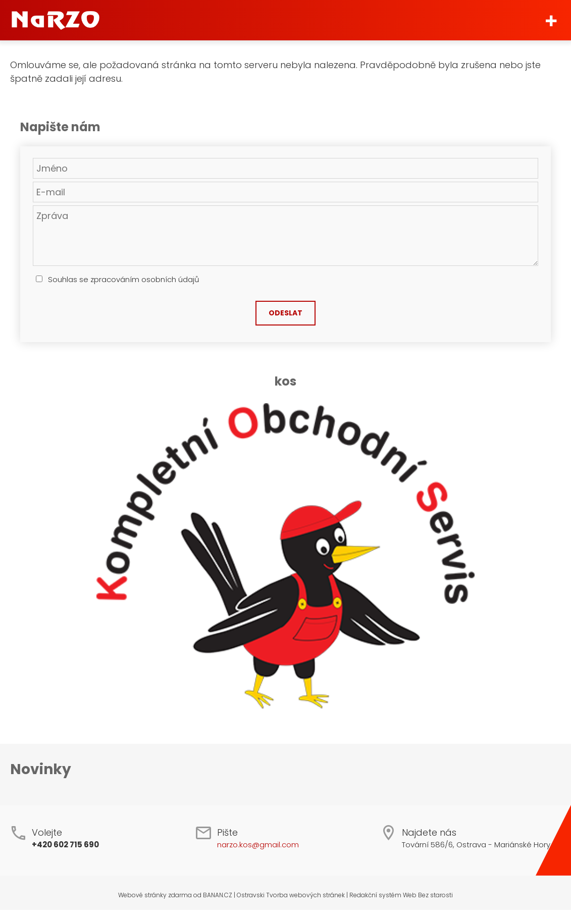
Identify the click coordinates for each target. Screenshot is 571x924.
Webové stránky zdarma (155, 895)
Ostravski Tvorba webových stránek (291, 895)
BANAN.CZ (218, 895)
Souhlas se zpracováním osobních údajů (124, 279)
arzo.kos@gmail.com (260, 845)
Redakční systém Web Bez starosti (401, 895)
